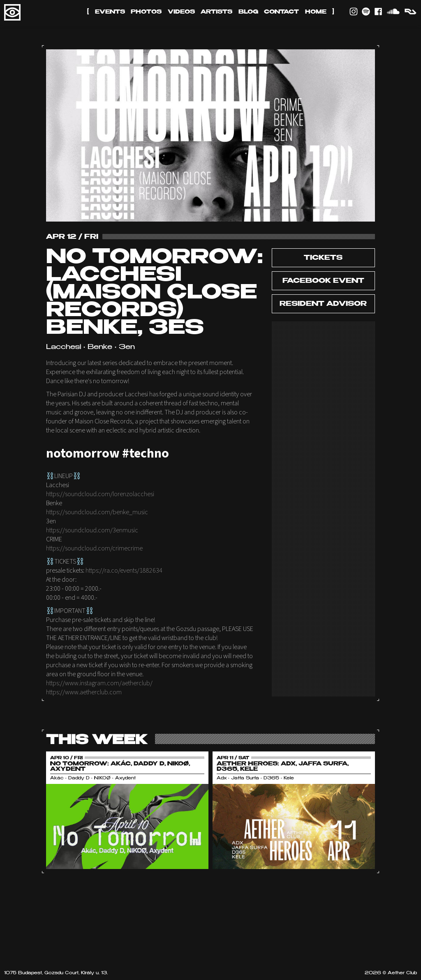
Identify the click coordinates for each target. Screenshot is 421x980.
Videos (181, 12)
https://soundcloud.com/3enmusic (92, 530)
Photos (146, 12)
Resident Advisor (323, 304)
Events (110, 12)
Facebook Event (323, 281)
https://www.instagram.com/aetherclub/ (99, 683)
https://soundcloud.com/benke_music (97, 512)
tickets (323, 258)
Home (316, 12)
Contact (281, 12)
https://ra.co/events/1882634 (124, 571)
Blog (248, 12)
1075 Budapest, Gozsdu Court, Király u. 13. (56, 973)
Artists (216, 12)
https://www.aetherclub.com (84, 692)
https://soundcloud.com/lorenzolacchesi (100, 494)
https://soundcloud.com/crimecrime (94, 548)
